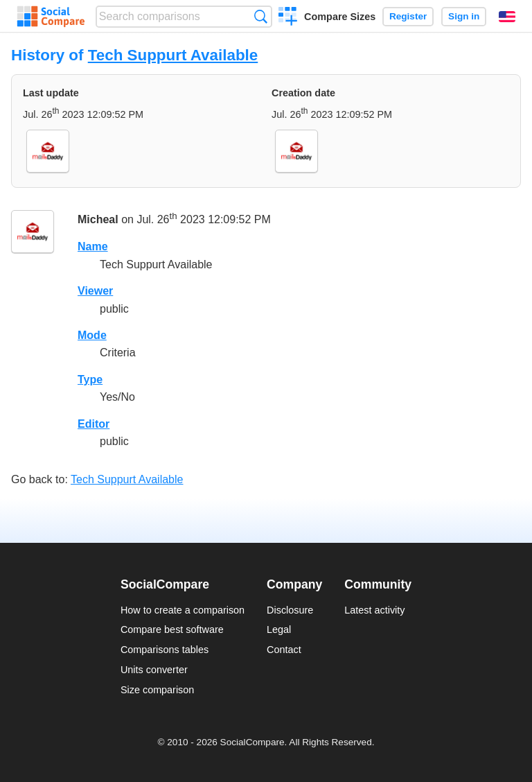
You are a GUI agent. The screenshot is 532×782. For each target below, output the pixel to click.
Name (93, 246)
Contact (284, 650)
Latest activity (374, 610)
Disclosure (290, 610)
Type (90, 380)
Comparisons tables (165, 650)
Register (408, 16)
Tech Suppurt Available (173, 55)
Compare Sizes (340, 17)
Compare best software (172, 629)
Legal (279, 629)
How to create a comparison (183, 610)
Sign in (464, 16)
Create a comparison (288, 18)
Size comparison (157, 690)
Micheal (98, 220)
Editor (94, 424)
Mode (92, 335)
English (507, 17)
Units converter (154, 670)
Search (261, 16)
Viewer (95, 291)
